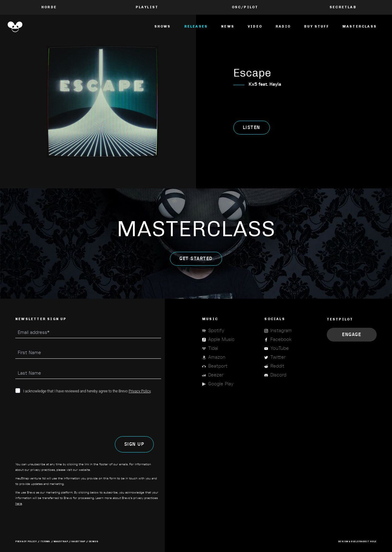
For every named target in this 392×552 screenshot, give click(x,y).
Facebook (281, 340)
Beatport (218, 366)
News (228, 26)
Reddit (277, 366)
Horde (49, 7)
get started (196, 259)
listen (252, 128)
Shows (163, 26)
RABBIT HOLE (368, 541)
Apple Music (221, 340)
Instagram (281, 331)
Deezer (216, 375)
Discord (278, 375)
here (19, 504)
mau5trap (61, 541)
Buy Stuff (317, 26)
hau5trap (78, 541)
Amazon (217, 357)
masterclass (360, 26)
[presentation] (62, 415)
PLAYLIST (147, 7)
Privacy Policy (140, 391)
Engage (352, 335)
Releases (196, 26)
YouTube (280, 348)
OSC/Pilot (245, 7)
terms (45, 541)
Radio (283, 26)
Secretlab (343, 7)
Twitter (278, 357)
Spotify (216, 331)
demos (94, 541)
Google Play (221, 384)
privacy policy (26, 541)
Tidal (213, 348)
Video (255, 26)
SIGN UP (134, 444)
